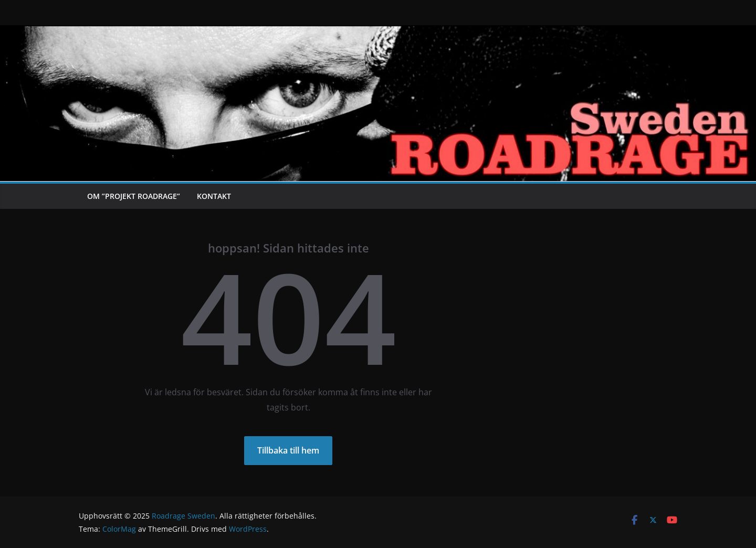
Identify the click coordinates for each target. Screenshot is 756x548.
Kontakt (214, 196)
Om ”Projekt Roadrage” (134, 196)
